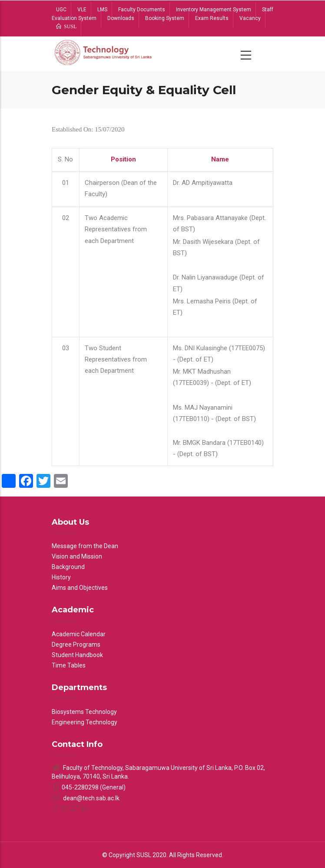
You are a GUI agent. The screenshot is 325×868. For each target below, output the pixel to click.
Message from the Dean (85, 546)
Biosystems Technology (84, 712)
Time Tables (69, 665)
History (61, 577)
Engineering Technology (85, 722)
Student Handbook (77, 655)
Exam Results (212, 18)
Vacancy (250, 18)
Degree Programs (76, 644)
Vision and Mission (77, 556)
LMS (102, 10)
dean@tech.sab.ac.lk (86, 798)
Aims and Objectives (80, 588)
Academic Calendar (79, 634)
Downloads (121, 18)
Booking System (165, 18)
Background (68, 567)
